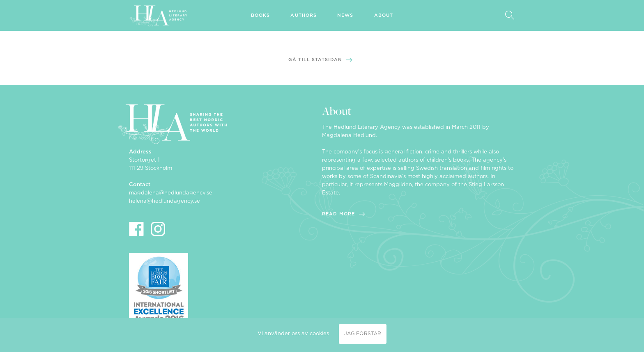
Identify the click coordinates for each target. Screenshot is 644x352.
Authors (304, 15)
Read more (338, 214)
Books (261, 15)
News (345, 15)
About (384, 15)
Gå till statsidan (315, 60)
